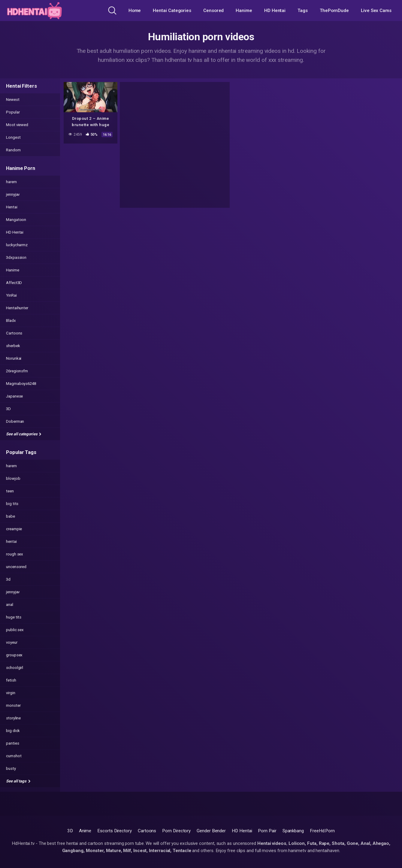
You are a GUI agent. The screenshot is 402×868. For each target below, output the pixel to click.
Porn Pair (267, 831)
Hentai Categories (172, 11)
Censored (213, 11)
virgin (11, 693)
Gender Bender (211, 831)
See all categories (24, 434)
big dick (13, 731)
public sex (15, 630)
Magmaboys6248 (21, 384)
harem (11, 182)
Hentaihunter (17, 308)
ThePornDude (334, 11)
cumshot (14, 756)
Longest (13, 137)
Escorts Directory (115, 831)
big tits (12, 504)
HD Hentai (275, 11)
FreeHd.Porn (322, 831)
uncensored (16, 567)
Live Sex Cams (376, 11)
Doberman (15, 421)
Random (13, 150)
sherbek (13, 346)
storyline (13, 718)
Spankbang (293, 831)
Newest (13, 100)
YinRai (11, 295)
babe (11, 516)
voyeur (12, 642)
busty (11, 768)
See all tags (18, 781)
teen (10, 491)
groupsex (14, 655)
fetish (11, 680)
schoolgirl (15, 668)
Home (135, 11)
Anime (85, 831)
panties (12, 743)
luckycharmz (17, 245)
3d (8, 579)
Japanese (14, 396)
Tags (303, 11)
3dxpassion (16, 257)
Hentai (12, 207)
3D (8, 409)
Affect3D (14, 283)
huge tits (14, 617)
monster (13, 705)
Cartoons (14, 333)
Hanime (244, 11)
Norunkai (14, 358)
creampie (14, 529)
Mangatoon (16, 220)
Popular (13, 112)
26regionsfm (17, 371)
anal (10, 605)
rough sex (15, 554)
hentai (11, 541)
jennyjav (13, 194)
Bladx (11, 321)
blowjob (13, 478)
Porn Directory (176, 831)
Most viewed (17, 125)
